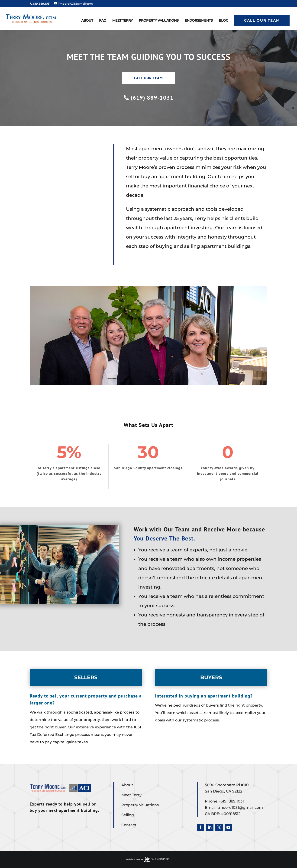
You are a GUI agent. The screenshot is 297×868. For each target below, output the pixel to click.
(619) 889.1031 (232, 801)
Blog (224, 21)
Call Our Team (262, 20)
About (87, 21)
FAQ (103, 21)
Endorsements (199, 21)
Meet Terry (123, 21)
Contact (129, 825)
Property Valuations (159, 21)
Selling (128, 815)
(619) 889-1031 (152, 98)
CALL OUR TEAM (148, 78)
